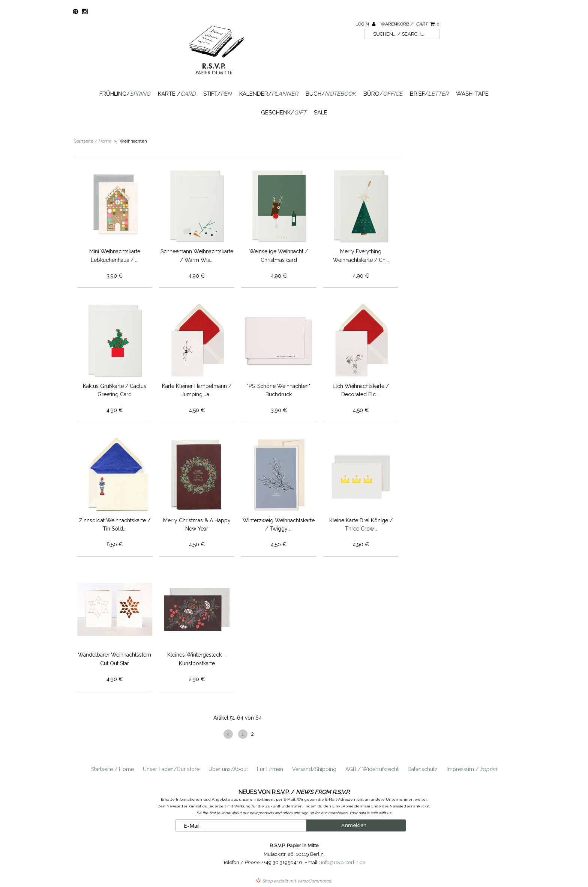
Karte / (177, 94)
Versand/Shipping (314, 769)
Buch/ (331, 94)
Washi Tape (472, 94)
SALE (321, 113)
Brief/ (429, 94)
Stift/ (217, 94)
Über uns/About (228, 769)
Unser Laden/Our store (171, 769)
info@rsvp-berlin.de (343, 862)
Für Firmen (270, 769)
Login (365, 24)
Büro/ (383, 94)
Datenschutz (423, 769)
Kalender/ (269, 94)
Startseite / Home (112, 769)
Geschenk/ (284, 113)
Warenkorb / (410, 24)
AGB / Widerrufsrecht (372, 769)
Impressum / (472, 769)
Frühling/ (125, 94)
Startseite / (92, 141)
